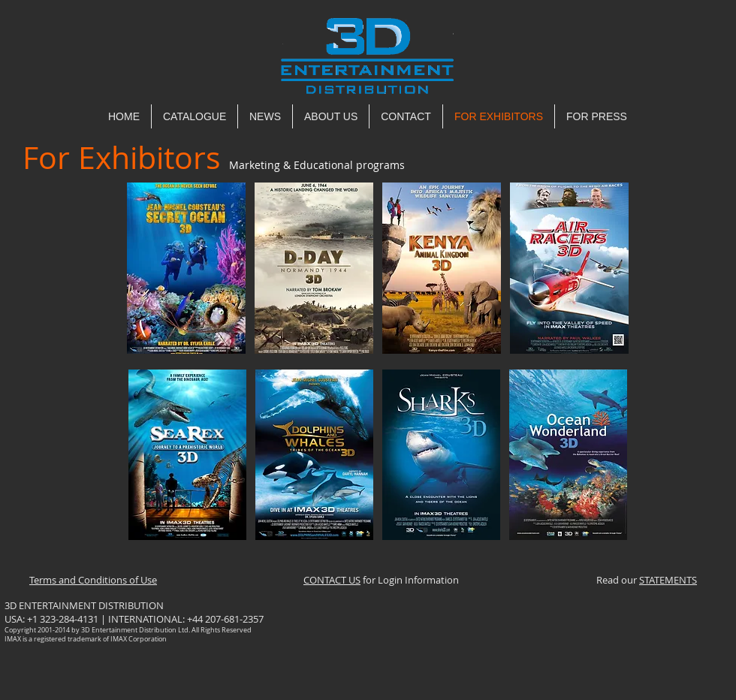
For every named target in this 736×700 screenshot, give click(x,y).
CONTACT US (332, 580)
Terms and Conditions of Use (93, 580)
